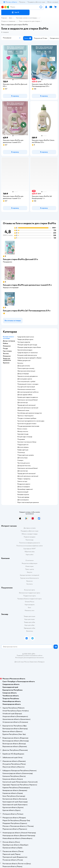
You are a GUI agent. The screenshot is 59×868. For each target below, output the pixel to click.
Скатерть (20, 460)
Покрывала (21, 439)
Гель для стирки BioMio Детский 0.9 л (20, 259)
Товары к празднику (24, 479)
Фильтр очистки (23, 431)
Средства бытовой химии (26, 337)
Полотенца (21, 453)
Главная (4, 18)
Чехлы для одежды (23, 497)
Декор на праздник (24, 487)
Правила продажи (30, 537)
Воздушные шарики (24, 484)
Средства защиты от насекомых (28, 353)
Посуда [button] (5, 349)
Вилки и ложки (22, 429)
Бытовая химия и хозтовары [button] (8, 338)
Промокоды (29, 540)
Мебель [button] (6, 343)
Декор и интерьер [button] (9, 341)
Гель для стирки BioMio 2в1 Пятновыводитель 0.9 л (27, 311)
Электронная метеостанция (26, 371)
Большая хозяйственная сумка (27, 355)
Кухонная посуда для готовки (27, 424)
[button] (15, 12)
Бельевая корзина (23, 495)
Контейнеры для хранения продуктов (30, 413)
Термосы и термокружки (25, 416)
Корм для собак (29, 625)
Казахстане (33, 662)
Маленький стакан (23, 410)
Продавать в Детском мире (29, 531)
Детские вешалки (23, 500)
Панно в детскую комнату (26, 368)
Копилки (20, 363)
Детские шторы (23, 458)
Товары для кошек (29, 616)
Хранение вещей (23, 492)
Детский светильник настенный (28, 408)
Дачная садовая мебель (25, 395)
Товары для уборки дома (25, 339)
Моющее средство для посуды (27, 345)
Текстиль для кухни (24, 463)
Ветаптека (30, 631)
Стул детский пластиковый (26, 387)
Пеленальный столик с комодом (28, 384)
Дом (11, 18)
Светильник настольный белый (28, 400)
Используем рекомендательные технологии (29, 658)
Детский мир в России (22, 662)
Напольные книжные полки (26, 389)
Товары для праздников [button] (7, 359)
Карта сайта (29, 555)
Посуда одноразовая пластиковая (28, 426)
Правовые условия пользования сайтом (30, 656)
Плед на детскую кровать (26, 455)
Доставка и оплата (30, 528)
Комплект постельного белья (27, 442)
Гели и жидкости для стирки (29, 21)
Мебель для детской (24, 361)
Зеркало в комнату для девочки (28, 376)
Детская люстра (23, 403)
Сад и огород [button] (7, 351)
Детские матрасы (23, 447)
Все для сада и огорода (25, 437)
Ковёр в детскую (23, 450)
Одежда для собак (30, 628)
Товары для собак (30, 622)
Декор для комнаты (24, 366)
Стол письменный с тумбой (26, 382)
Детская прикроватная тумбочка (28, 392)
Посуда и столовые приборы (27, 418)
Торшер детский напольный (26, 405)
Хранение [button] (6, 363)
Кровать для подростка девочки (28, 397)
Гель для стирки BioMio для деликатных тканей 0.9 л (27, 285)
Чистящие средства (24, 342)
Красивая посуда (23, 434)
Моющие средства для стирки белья (29, 347)
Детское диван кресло (25, 379)
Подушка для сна (23, 445)
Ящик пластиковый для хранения (28, 502)
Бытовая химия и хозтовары (27, 18)
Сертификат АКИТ (29, 549)
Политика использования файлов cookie (29, 546)
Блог (29, 608)
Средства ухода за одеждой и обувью (29, 358)
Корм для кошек (30, 619)
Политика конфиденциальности (30, 543)
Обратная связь (30, 552)
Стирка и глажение (8, 21)
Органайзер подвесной (25, 489)
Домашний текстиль (24, 466)
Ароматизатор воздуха (25, 350)
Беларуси (41, 662)
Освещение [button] (7, 346)
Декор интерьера (23, 374)
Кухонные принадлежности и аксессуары (31, 421)
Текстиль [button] (6, 354)
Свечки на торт (22, 481)
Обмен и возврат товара (29, 534)
